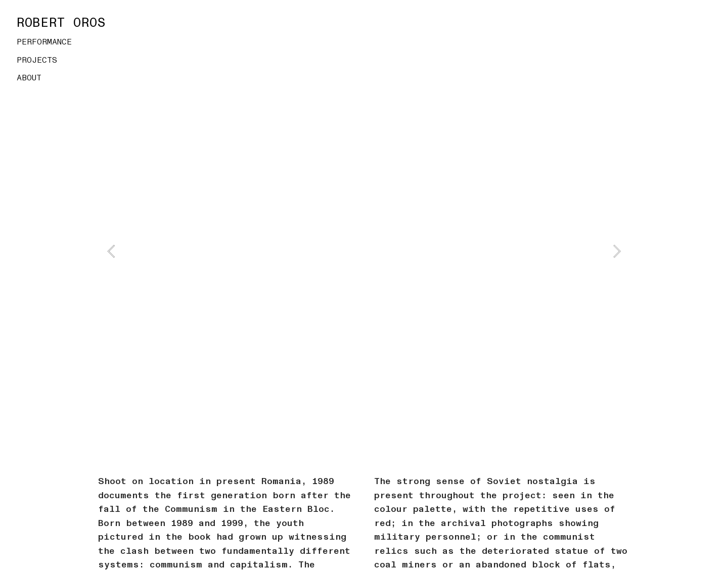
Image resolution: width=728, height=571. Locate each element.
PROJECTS (37, 60)
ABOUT (29, 78)
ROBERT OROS (61, 23)
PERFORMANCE (44, 42)
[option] (364, 251)
